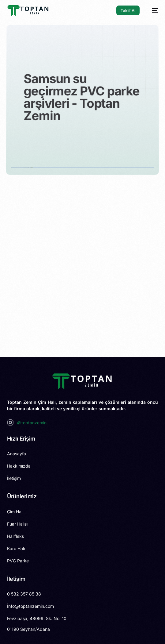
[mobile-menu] (152, 10)
